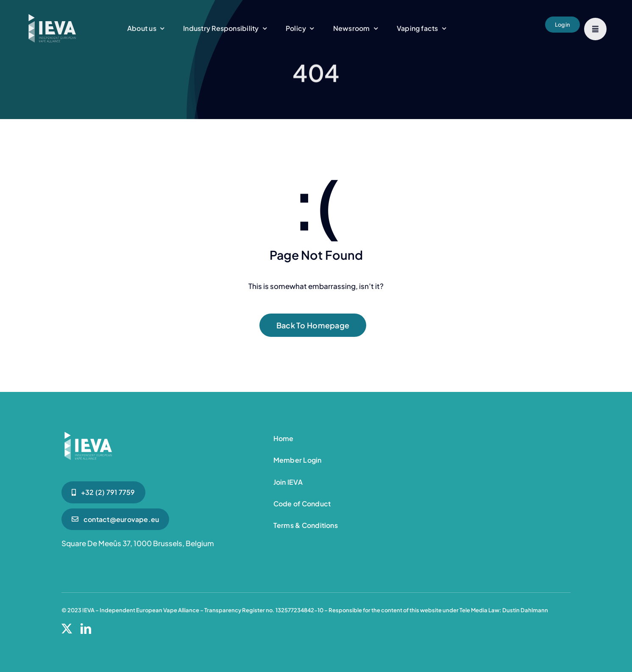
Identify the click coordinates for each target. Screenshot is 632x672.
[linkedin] (86, 629)
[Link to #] (595, 29)
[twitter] (67, 629)
